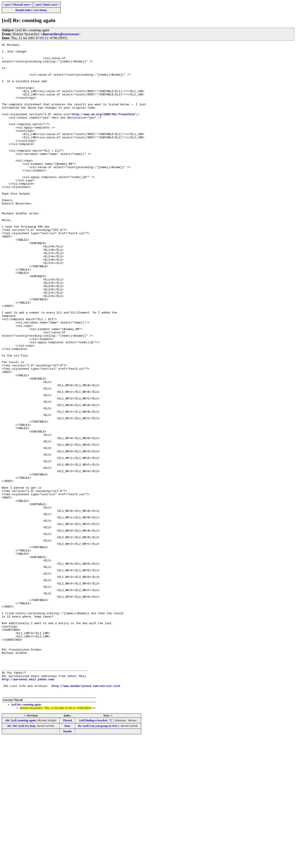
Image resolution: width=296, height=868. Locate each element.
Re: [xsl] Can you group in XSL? (98, 856)
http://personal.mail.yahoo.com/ (28, 807)
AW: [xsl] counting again (20, 850)
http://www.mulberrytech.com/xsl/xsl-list (86, 815)
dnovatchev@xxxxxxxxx (60, 34)
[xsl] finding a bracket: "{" (96, 850)
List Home (41, 10)
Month (67, 862)
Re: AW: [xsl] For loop (21, 856)
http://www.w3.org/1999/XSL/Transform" (104, 129)
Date (47, 5)
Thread (17, 5)
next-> (28, 5)
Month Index (24, 10)
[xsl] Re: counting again (26, 835)
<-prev (7, 5)
